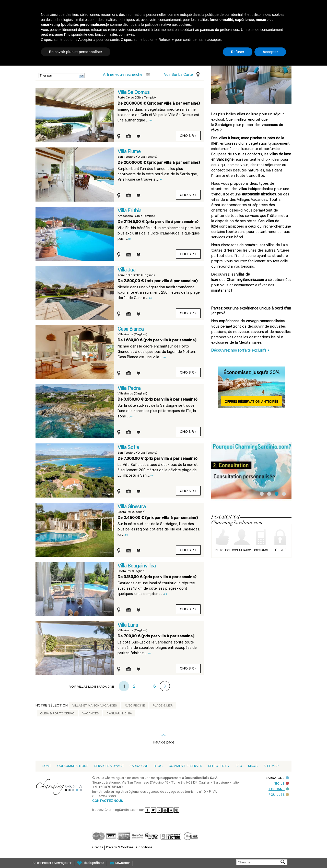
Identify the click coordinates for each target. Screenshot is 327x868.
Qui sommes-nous (73, 766)
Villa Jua (126, 270)
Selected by (219, 766)
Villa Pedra (129, 389)
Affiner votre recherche (123, 75)
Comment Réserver (185, 766)
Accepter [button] (270, 52)
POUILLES (279, 795)
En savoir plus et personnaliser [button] (76, 52)
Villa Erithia (129, 211)
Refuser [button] (238, 52)
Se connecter (42, 863)
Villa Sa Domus (133, 93)
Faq (239, 766)
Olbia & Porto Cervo (57, 714)
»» (151, 121)
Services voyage (109, 766)
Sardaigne (139, 766)
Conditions (144, 848)
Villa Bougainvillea (137, 566)
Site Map (271, 766)
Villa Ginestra (132, 507)
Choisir (188, 136)
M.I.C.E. (253, 766)
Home (47, 766)
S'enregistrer (62, 863)
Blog (158, 766)
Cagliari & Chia (119, 714)
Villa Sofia (128, 448)
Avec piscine (135, 706)
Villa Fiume (129, 152)
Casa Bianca (131, 330)
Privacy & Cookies (120, 848)
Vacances (90, 714)
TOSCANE (279, 790)
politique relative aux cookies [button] (168, 24)
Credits (98, 848)
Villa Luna (128, 626)
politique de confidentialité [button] (226, 15)
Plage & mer (163, 706)
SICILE (282, 784)
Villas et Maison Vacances (95, 706)
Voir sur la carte (178, 75)
